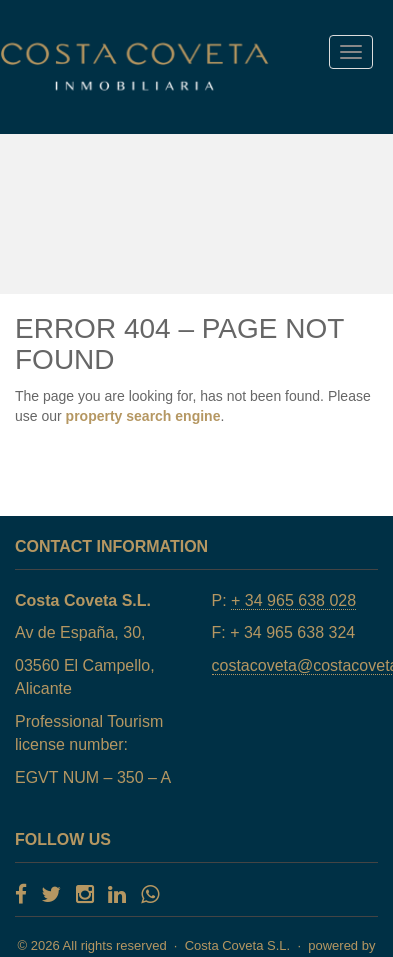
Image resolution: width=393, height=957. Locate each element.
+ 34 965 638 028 (293, 600)
